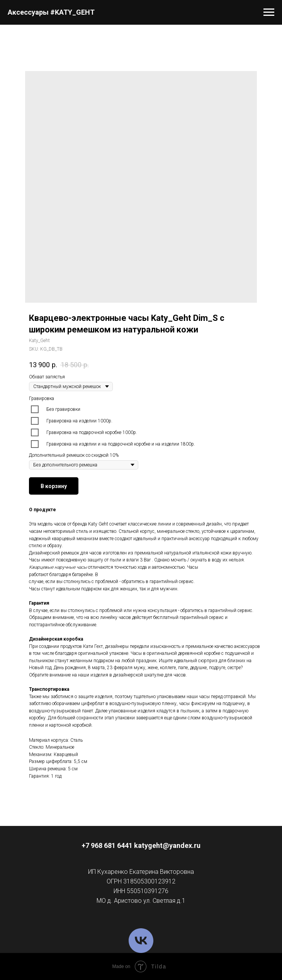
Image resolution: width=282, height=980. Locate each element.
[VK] (141, 941)
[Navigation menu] (269, 12)
